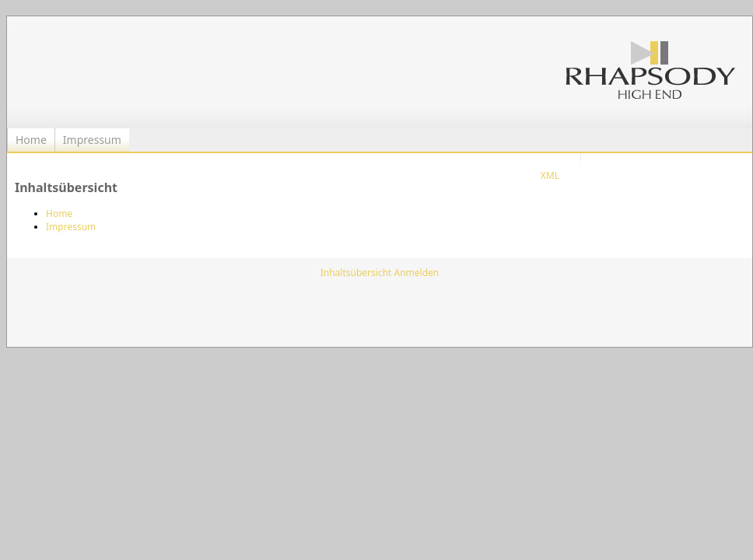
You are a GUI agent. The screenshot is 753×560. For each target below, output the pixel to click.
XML (550, 175)
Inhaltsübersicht (356, 273)
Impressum (92, 140)
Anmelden (417, 273)
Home (31, 140)
